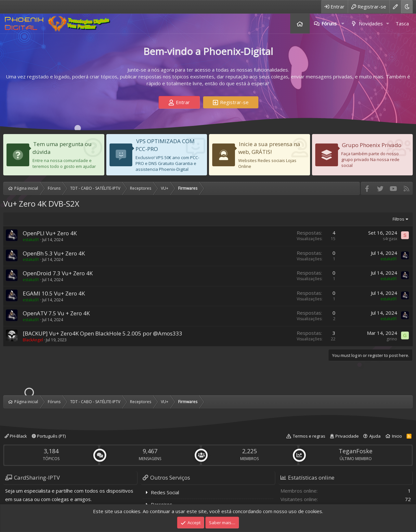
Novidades (371, 23)
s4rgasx (390, 239)
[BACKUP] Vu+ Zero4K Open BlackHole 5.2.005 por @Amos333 (103, 333)
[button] (343, 24)
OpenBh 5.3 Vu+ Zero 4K (54, 253)
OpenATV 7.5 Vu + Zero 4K (56, 313)
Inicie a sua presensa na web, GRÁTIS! (269, 148)
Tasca (402, 23)
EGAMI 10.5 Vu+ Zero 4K (54, 293)
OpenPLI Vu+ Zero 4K (50, 233)
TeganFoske (356, 451)
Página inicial (300, 24)
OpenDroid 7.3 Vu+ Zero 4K (58, 273)
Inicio (397, 436)
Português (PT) (49, 436)
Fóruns (329, 23)
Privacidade (347, 436)
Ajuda (375, 436)
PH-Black (16, 436)
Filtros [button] (398, 219)
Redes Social (165, 492)
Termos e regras (309, 436)
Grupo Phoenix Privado (372, 145)
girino (392, 339)
